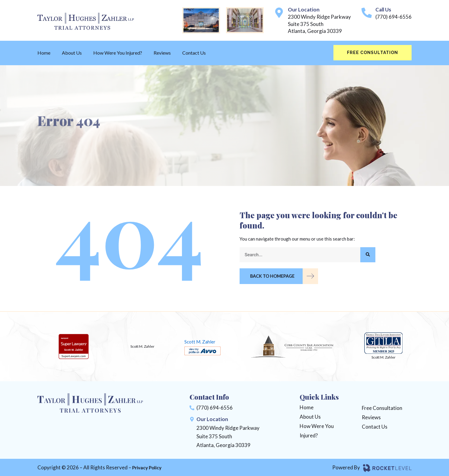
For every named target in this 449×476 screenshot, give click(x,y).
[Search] (368, 255)
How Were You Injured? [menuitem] (118, 53)
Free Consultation (373, 53)
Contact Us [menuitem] (194, 53)
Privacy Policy (149, 467)
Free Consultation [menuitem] (382, 407)
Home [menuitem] (44, 53)
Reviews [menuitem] (162, 53)
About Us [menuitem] (72, 53)
